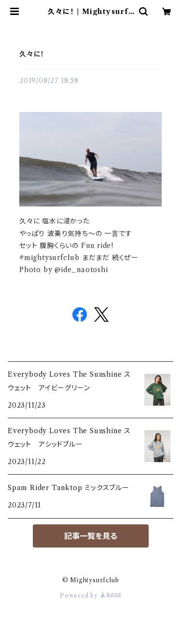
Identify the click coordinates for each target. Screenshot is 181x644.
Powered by (90, 596)
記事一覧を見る (91, 536)
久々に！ (32, 54)
